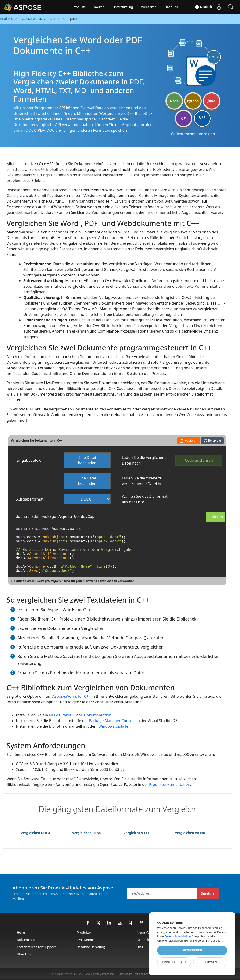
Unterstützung (123, 7)
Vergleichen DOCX (36, 833)
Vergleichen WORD (190, 833)
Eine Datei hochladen (87, 460)
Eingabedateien (30, 460)
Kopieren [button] (189, 441)
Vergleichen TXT (137, 833)
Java (211, 101)
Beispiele (212, 441)
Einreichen (209, 893)
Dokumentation (98, 715)
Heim (21, 932)
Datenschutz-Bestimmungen (134, 974)
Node (174, 101)
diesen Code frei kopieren (45, 581)
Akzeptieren (192, 950)
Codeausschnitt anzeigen (193, 134)
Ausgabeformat (30, 499)
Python (193, 101)
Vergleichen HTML (87, 833)
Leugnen (210, 962)
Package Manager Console (112, 721)
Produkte (79, 7)
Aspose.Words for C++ (72, 696)
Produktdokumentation (170, 784)
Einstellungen (174, 962)
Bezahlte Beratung (91, 947)
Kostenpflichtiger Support (36, 947)
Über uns (171, 7)
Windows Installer (114, 726)
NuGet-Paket (60, 715)
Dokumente (26, 940)
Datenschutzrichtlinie (178, 936)
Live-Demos (86, 940)
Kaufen (99, 7)
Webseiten (149, 7)
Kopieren (215, 517)
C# (184, 118)
